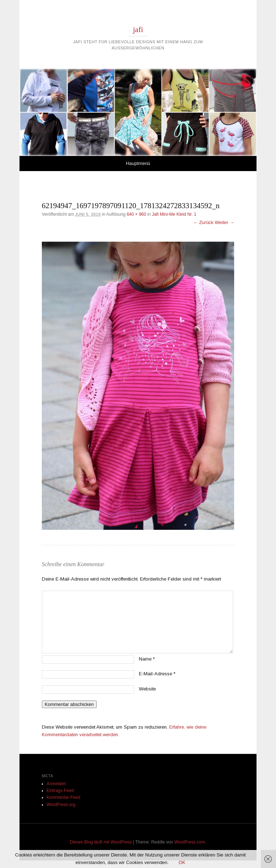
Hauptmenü (138, 163)
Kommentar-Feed (63, 797)
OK (182, 862)
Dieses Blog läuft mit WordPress (101, 842)
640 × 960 (136, 214)
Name (147, 659)
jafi (138, 30)
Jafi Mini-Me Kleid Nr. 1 (174, 214)
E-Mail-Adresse (157, 674)
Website (147, 689)
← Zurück (203, 222)
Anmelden (56, 784)
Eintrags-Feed (60, 791)
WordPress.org (61, 805)
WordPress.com (190, 842)
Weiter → (224, 222)
